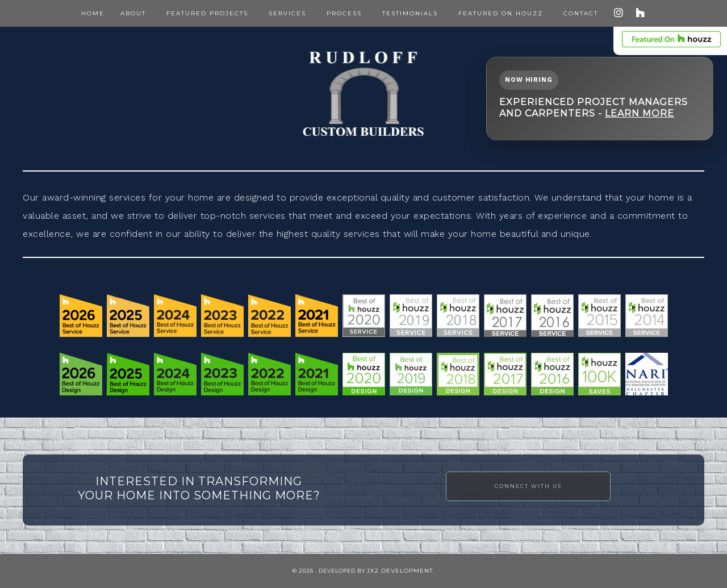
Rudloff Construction (363, 94)
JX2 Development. (401, 571)
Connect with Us (528, 486)
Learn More (640, 113)
